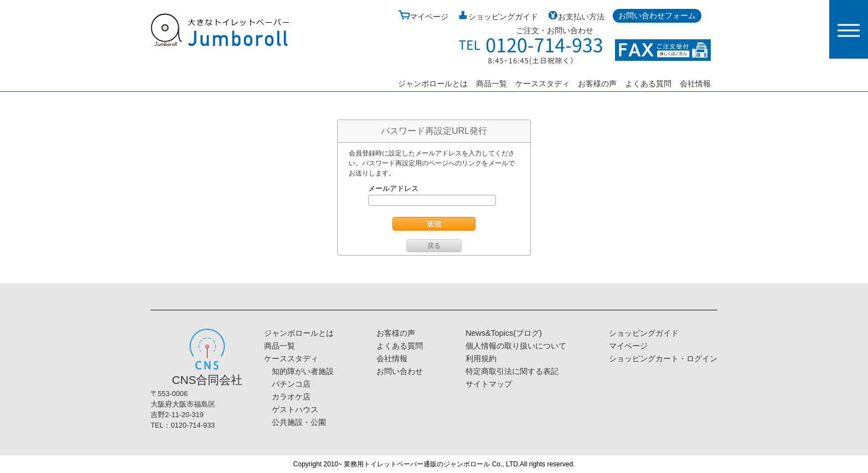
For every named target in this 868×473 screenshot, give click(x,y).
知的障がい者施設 (299, 371)
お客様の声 (597, 84)
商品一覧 (492, 84)
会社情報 (695, 84)
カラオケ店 (287, 397)
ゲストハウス (291, 409)
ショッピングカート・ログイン (663, 358)
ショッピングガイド (497, 17)
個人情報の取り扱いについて (516, 346)
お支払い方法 (575, 17)
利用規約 (481, 358)
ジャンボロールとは (433, 84)
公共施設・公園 (295, 422)
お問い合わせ (400, 371)
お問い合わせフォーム (657, 15)
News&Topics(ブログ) (504, 333)
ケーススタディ (542, 84)
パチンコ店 (287, 384)
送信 (434, 224)
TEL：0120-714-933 (183, 425)
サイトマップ (489, 384)
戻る (434, 246)
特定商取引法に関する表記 (512, 371)
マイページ (423, 17)
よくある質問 (648, 84)
